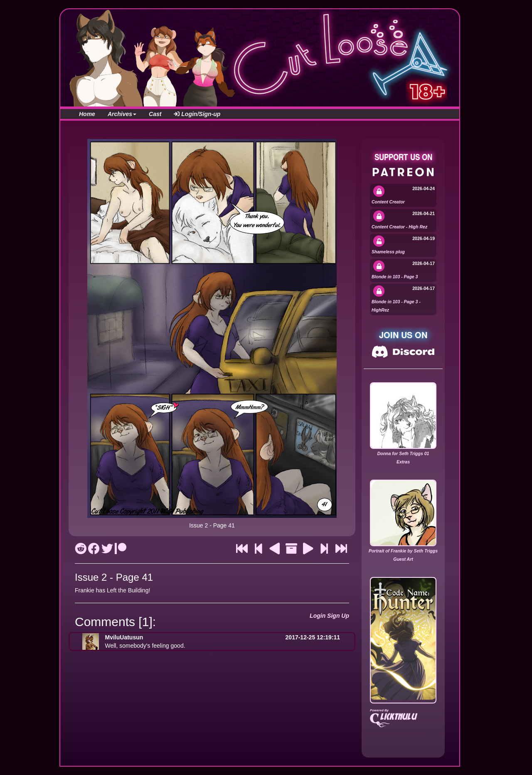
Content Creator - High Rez (399, 227)
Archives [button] (122, 114)
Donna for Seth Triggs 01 (403, 453)
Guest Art (403, 559)
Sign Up (338, 616)
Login (318, 616)
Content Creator (388, 202)
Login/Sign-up (197, 114)
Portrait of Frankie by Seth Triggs (403, 551)
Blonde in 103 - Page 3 (395, 277)
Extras (403, 462)
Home (87, 114)
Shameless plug (388, 252)
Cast (155, 114)
